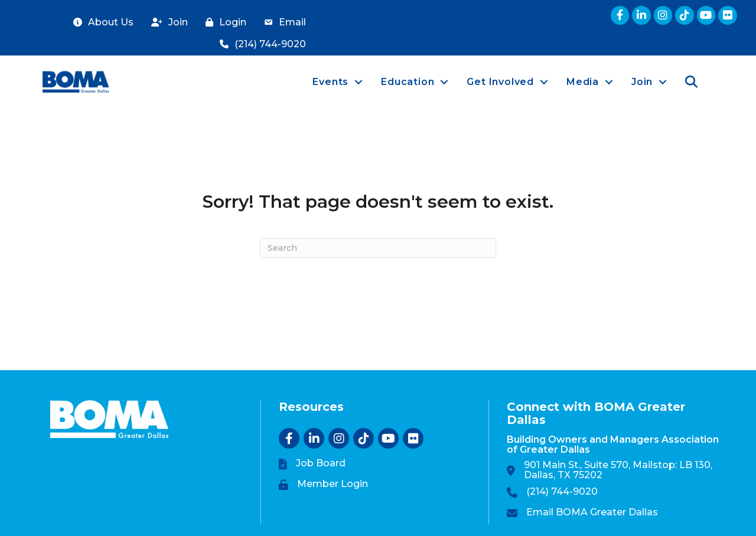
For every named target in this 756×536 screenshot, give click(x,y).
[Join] (167, 23)
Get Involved (500, 82)
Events (330, 82)
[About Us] (100, 23)
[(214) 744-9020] (260, 45)
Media (583, 82)
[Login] (223, 23)
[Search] (378, 248)
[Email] (282, 23)
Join (642, 82)
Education (408, 82)
